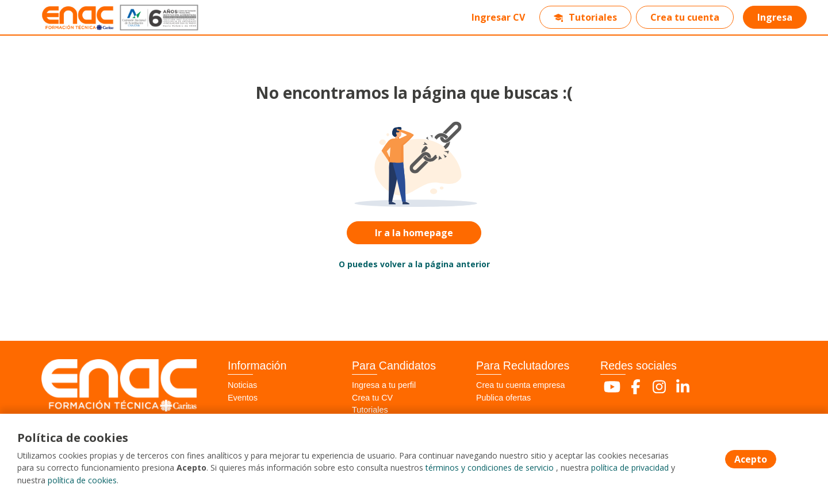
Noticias (242, 385)
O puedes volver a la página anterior (414, 264)
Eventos (243, 398)
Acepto (751, 460)
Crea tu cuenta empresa (520, 385)
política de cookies (82, 481)
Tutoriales (585, 17)
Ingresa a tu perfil (384, 385)
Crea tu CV (372, 398)
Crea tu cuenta (684, 17)
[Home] (67, 18)
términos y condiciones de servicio (490, 469)
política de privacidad (630, 469)
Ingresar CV (498, 17)
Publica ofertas (503, 398)
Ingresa (774, 17)
